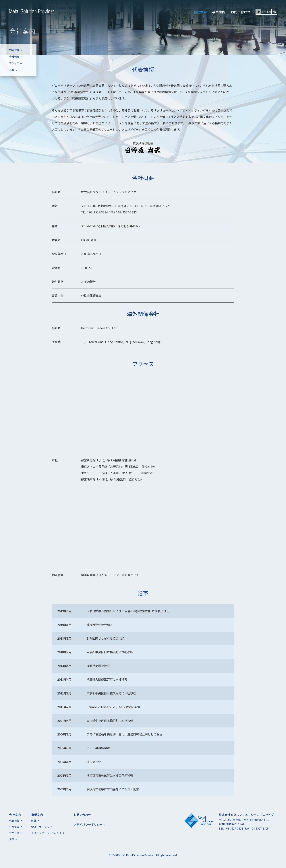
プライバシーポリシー (89, 824)
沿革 (13, 70)
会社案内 (200, 12)
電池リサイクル (41, 827)
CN (269, 12)
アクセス (16, 63)
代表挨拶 (16, 50)
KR (274, 12)
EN (264, 12)
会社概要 (16, 57)
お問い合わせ (241, 12)
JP (258, 12)
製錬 (35, 821)
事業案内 (219, 12)
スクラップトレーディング (48, 833)
